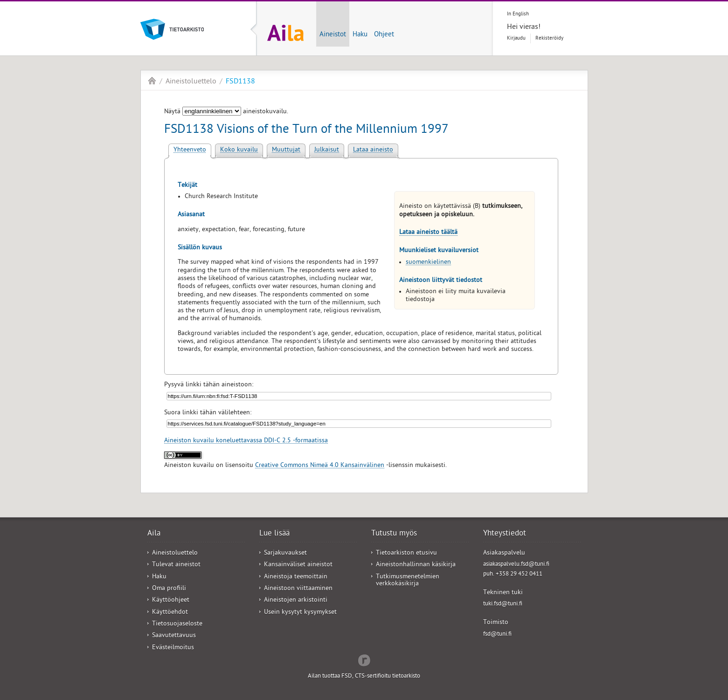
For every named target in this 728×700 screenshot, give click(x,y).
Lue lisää (274, 534)
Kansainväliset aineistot (298, 565)
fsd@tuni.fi (497, 635)
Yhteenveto (190, 150)
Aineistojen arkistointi (296, 600)
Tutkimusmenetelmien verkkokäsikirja (408, 581)
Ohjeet (384, 35)
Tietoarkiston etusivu (406, 553)
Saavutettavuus (174, 636)
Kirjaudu (516, 38)
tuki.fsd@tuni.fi (503, 604)
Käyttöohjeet (171, 600)
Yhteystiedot (505, 534)
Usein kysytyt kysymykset (300, 613)
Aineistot (333, 35)
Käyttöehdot (170, 613)
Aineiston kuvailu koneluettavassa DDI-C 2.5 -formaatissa (246, 441)
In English (518, 14)
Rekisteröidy (549, 38)
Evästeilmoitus (173, 648)
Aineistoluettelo (191, 82)
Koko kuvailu (239, 150)
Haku (360, 35)
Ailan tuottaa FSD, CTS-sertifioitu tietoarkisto (364, 676)
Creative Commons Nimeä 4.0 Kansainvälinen (320, 466)
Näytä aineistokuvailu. (226, 112)
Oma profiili (169, 589)
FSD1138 (240, 82)
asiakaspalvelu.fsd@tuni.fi (516, 565)
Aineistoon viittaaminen (298, 589)
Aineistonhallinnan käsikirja (416, 565)
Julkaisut (327, 150)
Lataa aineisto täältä (428, 233)
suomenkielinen (428, 263)
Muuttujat (286, 150)
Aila (152, 81)
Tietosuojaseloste (177, 624)
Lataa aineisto (373, 150)
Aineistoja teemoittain (296, 577)
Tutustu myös (394, 534)
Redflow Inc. (364, 659)
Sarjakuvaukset (285, 553)
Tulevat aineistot (176, 565)
